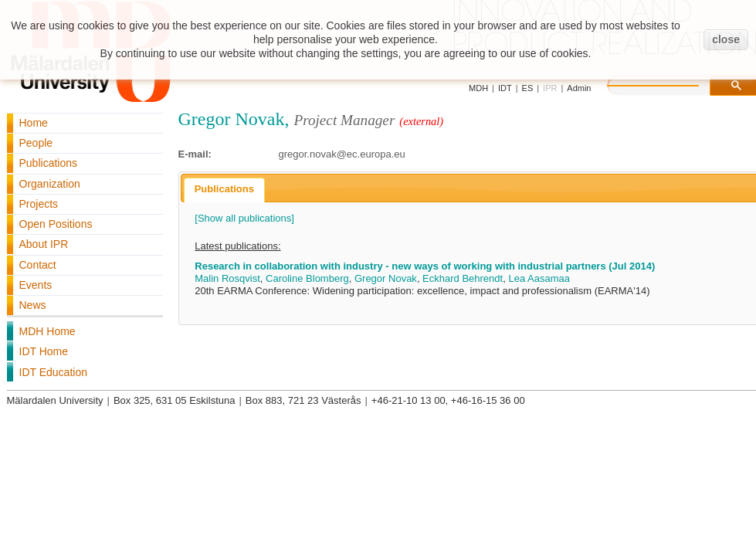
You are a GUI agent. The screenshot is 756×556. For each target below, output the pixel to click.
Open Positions (56, 224)
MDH (478, 88)
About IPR (44, 244)
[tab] (224, 190)
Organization (50, 184)
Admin (579, 88)
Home (34, 123)
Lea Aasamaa (539, 278)
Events (36, 285)
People (36, 143)
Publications (49, 163)
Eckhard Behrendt (463, 278)
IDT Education (53, 372)
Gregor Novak (386, 278)
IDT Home (44, 351)
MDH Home (47, 331)
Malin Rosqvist (227, 278)
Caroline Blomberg (307, 278)
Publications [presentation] (224, 189)
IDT (505, 88)
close (726, 39)
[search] (669, 83)
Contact (38, 265)
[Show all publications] (244, 218)
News (33, 305)
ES (528, 88)
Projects (39, 204)
